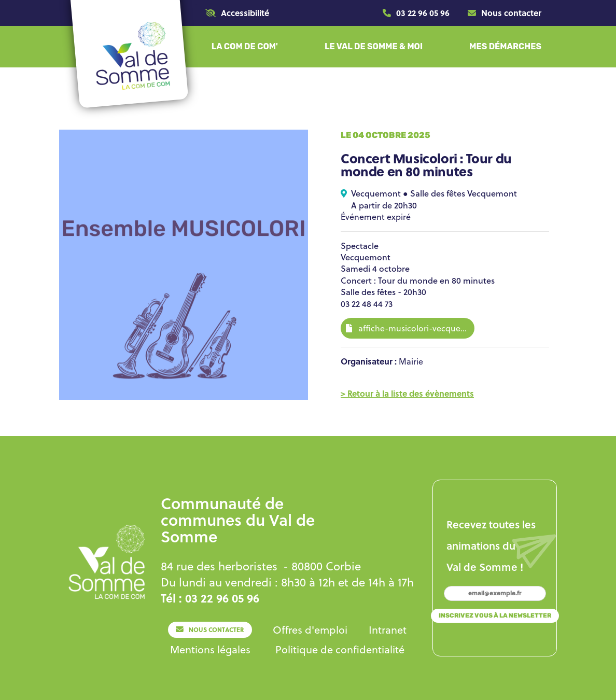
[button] (237, 13)
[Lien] (416, 13)
